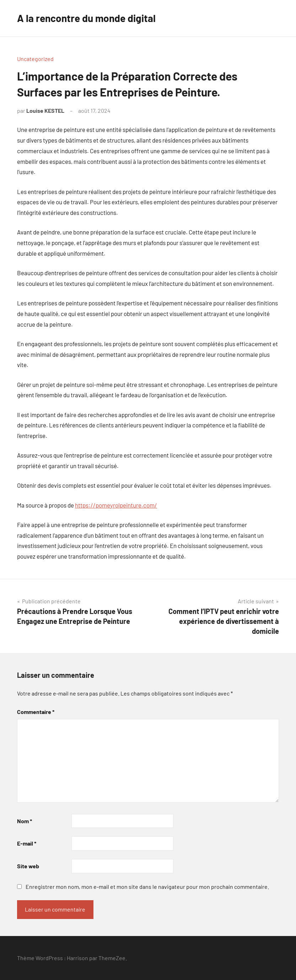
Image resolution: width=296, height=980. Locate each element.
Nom (25, 821)
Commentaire (36, 712)
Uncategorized (35, 59)
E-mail (27, 843)
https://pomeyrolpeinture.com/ (116, 505)
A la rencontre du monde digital (86, 18)
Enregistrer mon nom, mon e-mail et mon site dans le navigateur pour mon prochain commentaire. (147, 887)
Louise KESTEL (45, 110)
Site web (28, 866)
